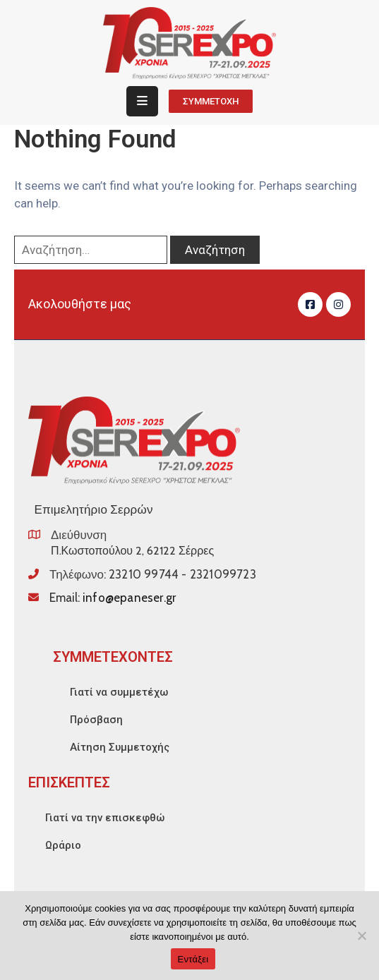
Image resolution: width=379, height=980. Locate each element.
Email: (113, 598)
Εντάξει (193, 959)
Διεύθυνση (79, 535)
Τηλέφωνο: (153, 574)
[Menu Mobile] (142, 101)
